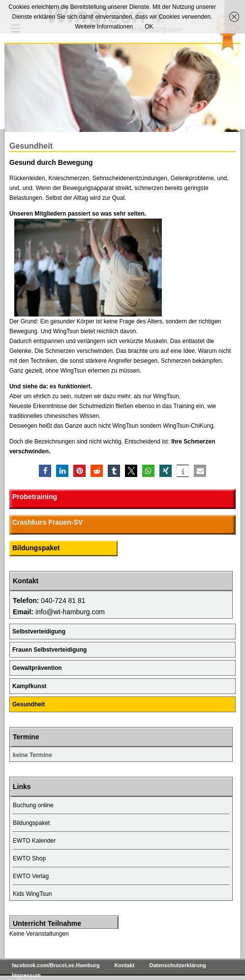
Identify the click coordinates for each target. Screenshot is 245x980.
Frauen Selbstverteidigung (49, 650)
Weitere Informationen (104, 27)
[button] (45, 471)
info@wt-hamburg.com (70, 612)
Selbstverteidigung (39, 632)
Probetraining (35, 497)
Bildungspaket (36, 548)
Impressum (26, 975)
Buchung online (33, 805)
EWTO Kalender (34, 841)
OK (149, 27)
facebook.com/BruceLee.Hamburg (56, 965)
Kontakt (125, 965)
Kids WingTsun (32, 894)
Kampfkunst (29, 686)
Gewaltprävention (37, 668)
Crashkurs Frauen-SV (47, 522)
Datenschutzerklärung (178, 965)
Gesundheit (29, 704)
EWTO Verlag (31, 876)
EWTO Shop (29, 858)
